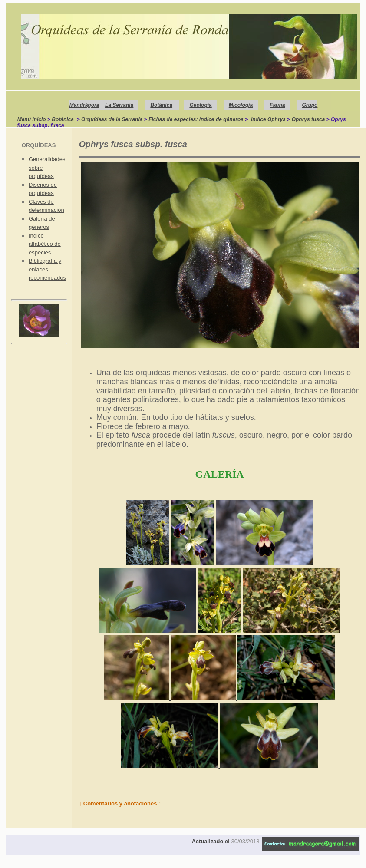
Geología (200, 105)
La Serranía (119, 105)
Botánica (161, 105)
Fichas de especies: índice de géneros (196, 119)
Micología (241, 105)
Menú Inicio (32, 119)
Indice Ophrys (268, 119)
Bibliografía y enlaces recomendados (47, 269)
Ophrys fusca (308, 119)
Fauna (277, 105)
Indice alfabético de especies (45, 244)
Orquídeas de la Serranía (112, 119)
